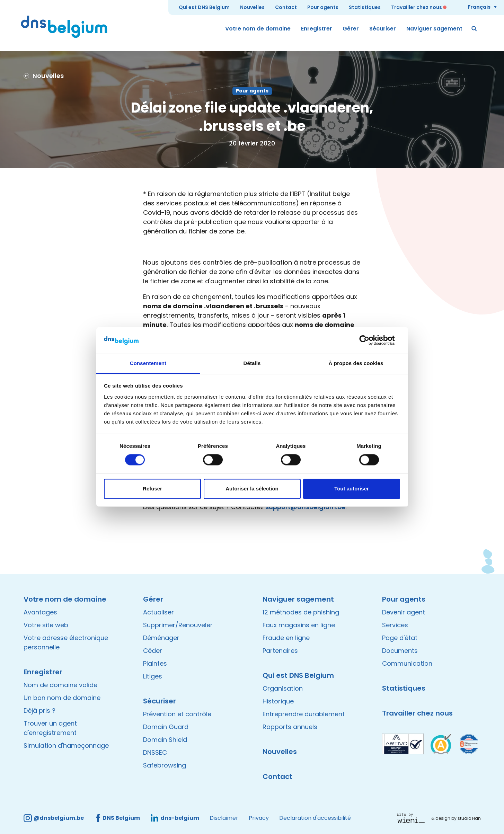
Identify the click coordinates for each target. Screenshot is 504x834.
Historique (278, 701)
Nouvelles (252, 7)
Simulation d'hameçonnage (66, 746)
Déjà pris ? (39, 711)
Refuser (152, 489)
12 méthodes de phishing (301, 612)
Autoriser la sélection (252, 489)
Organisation (283, 688)
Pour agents (323, 7)
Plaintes (155, 663)
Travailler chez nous (417, 7)
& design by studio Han (456, 818)
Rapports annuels (290, 727)
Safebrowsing (165, 765)
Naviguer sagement (434, 29)
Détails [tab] (252, 363)
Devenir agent (404, 612)
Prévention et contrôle (177, 714)
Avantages (40, 612)
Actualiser (158, 612)
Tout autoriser (352, 489)
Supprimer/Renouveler (178, 625)
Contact (286, 7)
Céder (153, 651)
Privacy (259, 818)
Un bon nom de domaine (62, 698)
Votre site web (46, 625)
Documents (400, 651)
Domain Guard (166, 727)
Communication (407, 663)
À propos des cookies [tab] (356, 363)
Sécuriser (383, 29)
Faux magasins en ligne (299, 625)
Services (395, 625)
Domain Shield (165, 740)
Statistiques (365, 7)
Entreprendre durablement (304, 714)
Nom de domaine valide (60, 685)
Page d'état (400, 638)
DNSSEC (155, 752)
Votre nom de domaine (258, 29)
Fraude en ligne (286, 638)
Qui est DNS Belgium (204, 7)
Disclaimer (224, 818)
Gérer (351, 29)
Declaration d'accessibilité (315, 818)
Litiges (153, 676)
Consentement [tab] (148, 363)
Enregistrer (317, 29)
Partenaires (280, 651)
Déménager (161, 638)
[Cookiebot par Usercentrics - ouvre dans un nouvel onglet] (370, 340)
